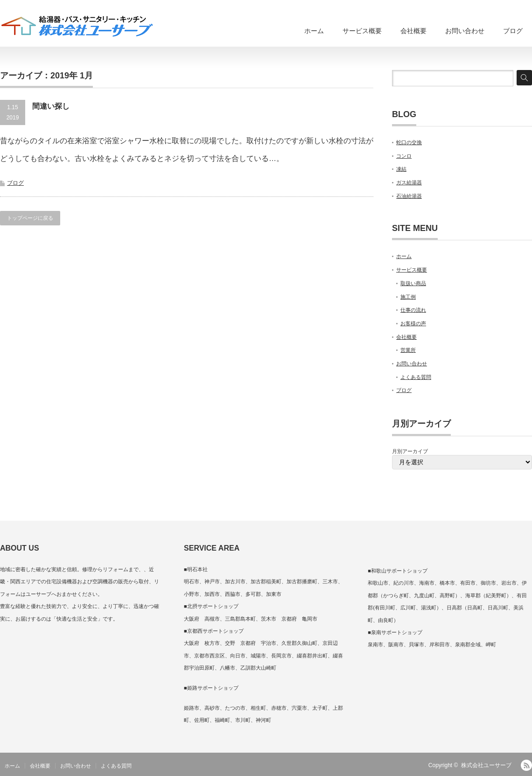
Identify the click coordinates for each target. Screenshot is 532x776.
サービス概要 (362, 31)
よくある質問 (416, 377)
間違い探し (51, 106)
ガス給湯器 (409, 182)
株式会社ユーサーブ (486, 765)
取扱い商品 (413, 283)
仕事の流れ (413, 310)
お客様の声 (413, 323)
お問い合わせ (465, 31)
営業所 (408, 350)
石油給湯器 (409, 196)
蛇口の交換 (409, 142)
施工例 (408, 297)
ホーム (314, 31)
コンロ (404, 156)
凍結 (401, 169)
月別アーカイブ (410, 451)
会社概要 (413, 31)
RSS (526, 765)
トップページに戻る (30, 218)
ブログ (513, 31)
